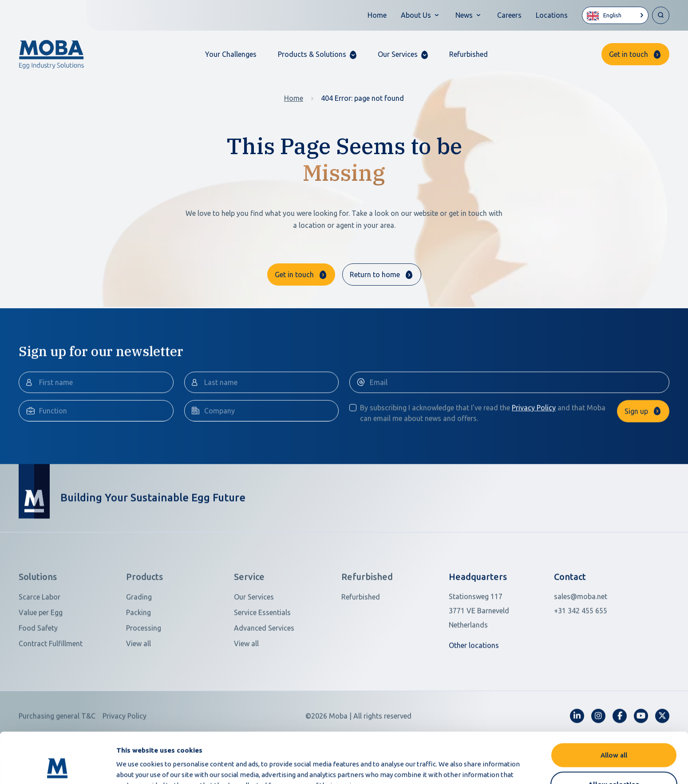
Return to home (375, 275)
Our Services (254, 639)
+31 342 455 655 (581, 653)
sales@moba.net (581, 638)
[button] (317, 54)
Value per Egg (41, 654)
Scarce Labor (40, 639)
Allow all (614, 707)
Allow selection (614, 737)
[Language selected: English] (615, 15)
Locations (552, 15)
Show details (470, 766)
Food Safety (38, 670)
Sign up (636, 453)
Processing (144, 670)
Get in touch (629, 54)
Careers (509, 15)
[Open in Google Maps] (496, 653)
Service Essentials (262, 654)
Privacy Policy (534, 450)
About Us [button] (416, 15)
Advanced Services (264, 670)
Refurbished (469, 54)
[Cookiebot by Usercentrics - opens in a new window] (57, 767)
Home (377, 15)
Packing (138, 654)
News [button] (464, 15)
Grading (139, 639)
